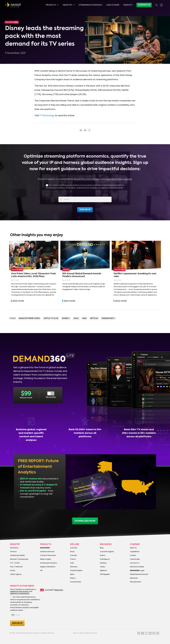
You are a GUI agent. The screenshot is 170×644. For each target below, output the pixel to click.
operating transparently (119, 179)
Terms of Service (79, 633)
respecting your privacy (87, 179)
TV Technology (47, 116)
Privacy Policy (92, 633)
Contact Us (144, 5)
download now (85, 521)
